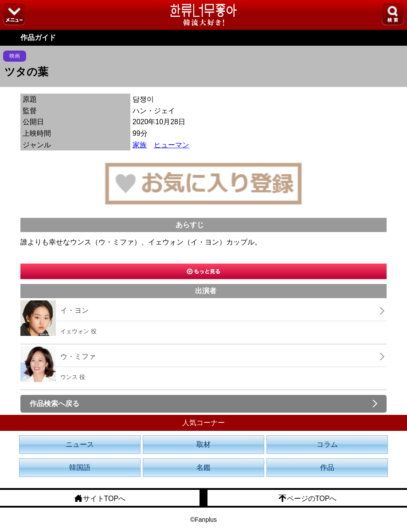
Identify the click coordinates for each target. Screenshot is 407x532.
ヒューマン (172, 145)
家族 (140, 145)
